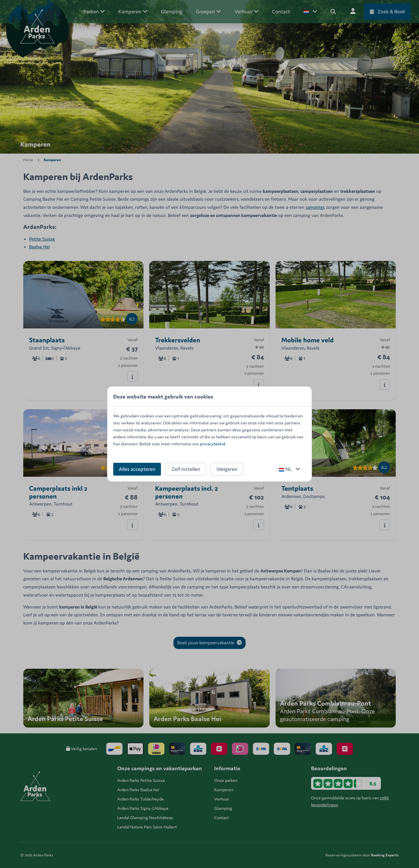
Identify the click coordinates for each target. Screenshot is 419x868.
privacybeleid (213, 444)
